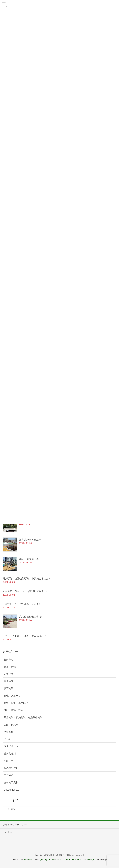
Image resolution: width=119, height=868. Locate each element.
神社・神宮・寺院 (13, 710)
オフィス (9, 674)
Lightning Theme (46, 860)
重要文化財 (10, 754)
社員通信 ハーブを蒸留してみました (23, 604)
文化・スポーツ (12, 696)
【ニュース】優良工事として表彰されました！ (28, 636)
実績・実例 (10, 667)
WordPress (29, 860)
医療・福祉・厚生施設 (16, 703)
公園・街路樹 (11, 725)
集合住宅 (9, 681)
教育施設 (9, 688)
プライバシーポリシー (15, 825)
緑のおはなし (11, 768)
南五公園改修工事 (29, 559)
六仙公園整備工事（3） (32, 617)
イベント (9, 739)
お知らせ (9, 659)
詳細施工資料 (11, 782)
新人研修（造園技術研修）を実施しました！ (27, 578)
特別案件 (9, 732)
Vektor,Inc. (91, 860)
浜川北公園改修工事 (30, 540)
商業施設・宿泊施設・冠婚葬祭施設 (23, 717)
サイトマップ (10, 832)
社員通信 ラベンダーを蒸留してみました (26, 591)
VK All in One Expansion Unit (70, 860)
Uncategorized (12, 790)
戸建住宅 (9, 761)
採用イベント (11, 746)
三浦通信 (9, 775)
